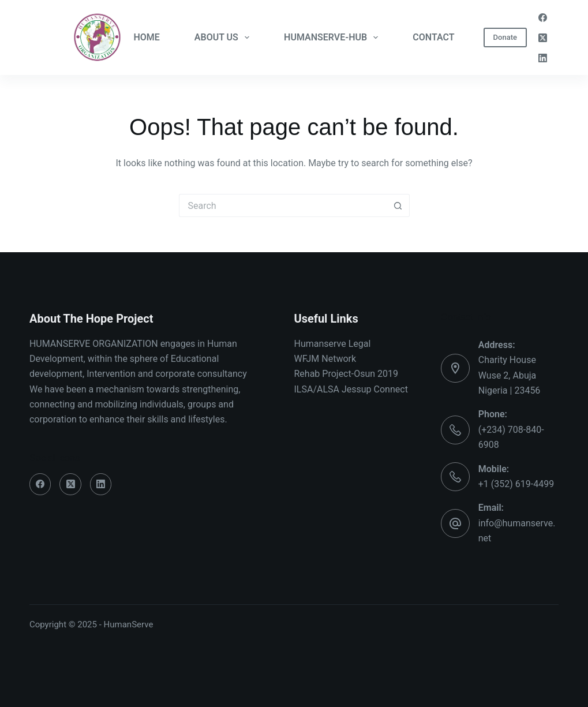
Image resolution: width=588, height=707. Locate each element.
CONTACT (433, 37)
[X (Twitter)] (543, 38)
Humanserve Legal (333, 344)
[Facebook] (543, 18)
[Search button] (398, 205)
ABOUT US (224, 38)
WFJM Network (325, 359)
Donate (505, 37)
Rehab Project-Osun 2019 (347, 374)
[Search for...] (283, 205)
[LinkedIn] (543, 58)
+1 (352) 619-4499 (516, 484)
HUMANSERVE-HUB (333, 38)
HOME (146, 37)
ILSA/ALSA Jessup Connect (351, 389)
